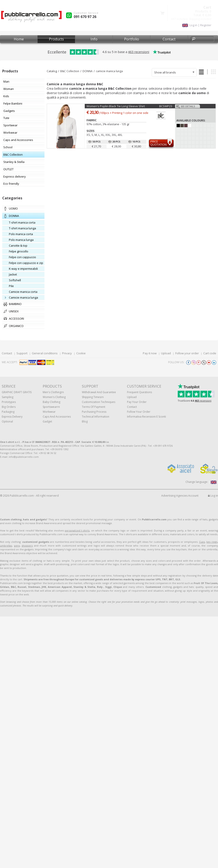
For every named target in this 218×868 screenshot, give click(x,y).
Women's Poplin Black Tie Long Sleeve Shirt (116, 106)
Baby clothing (51, 402)
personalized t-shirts (77, 530)
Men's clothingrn (53, 392)
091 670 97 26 (85, 17)
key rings (212, 542)
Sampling (8, 397)
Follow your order (187, 353)
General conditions (45, 353)
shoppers (27, 546)
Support (22, 353)
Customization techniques (99, 402)
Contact (169, 39)
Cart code (210, 353)
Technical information (96, 417)
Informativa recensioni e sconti (146, 417)
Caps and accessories (57, 417)
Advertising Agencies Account (180, 496)
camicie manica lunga (109, 71)
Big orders (9, 407)
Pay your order (137, 402)
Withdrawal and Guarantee (99, 392)
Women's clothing (54, 397)
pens (17, 546)
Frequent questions (139, 392)
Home (19, 39)
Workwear (49, 412)
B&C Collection (70, 71)
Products (56, 39)
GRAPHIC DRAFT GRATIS (17, 392)
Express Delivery (12, 417)
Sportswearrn (51, 407)
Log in (213, 496)
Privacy (67, 353)
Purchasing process (94, 412)
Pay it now (150, 353)
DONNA (88, 71)
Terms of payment (94, 407)
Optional (7, 421)
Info (94, 39)
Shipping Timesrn (93, 397)
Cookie (81, 353)
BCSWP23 (166, 106)
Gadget (47, 421)
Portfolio (132, 39)
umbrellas (6, 546)
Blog (85, 421)
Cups (202, 542)
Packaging (8, 412)
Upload (166, 353)
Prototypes (9, 402)
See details (188, 106)
